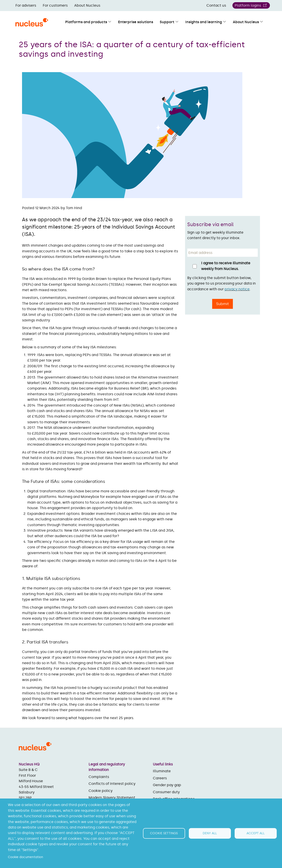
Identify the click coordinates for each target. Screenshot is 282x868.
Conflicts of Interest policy (112, 784)
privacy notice (237, 289)
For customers (55, 5)
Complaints (99, 777)
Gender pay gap (167, 785)
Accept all (256, 833)
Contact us (216, 5)
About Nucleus (87, 5)
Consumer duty (166, 792)
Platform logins (248, 5)
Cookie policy (101, 791)
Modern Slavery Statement (112, 798)
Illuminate (162, 771)
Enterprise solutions (136, 22)
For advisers (26, 5)
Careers (160, 778)
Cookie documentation (26, 857)
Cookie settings (164, 833)
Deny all (210, 833)
